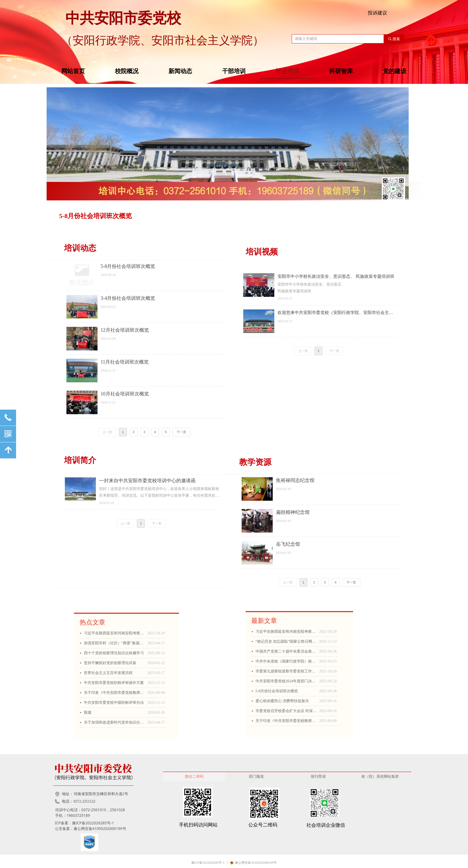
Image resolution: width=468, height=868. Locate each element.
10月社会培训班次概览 (125, 394)
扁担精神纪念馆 (293, 512)
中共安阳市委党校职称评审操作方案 (114, 683)
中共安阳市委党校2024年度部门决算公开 (286, 681)
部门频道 (256, 777)
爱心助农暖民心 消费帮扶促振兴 (282, 701)
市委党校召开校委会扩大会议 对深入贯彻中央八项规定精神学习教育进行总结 (286, 711)
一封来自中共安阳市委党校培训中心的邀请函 (147, 481)
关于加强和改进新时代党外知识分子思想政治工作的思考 (114, 722)
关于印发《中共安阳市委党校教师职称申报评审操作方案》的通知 (114, 693)
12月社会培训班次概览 (125, 330)
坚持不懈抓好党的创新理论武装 (110, 663)
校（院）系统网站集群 (380, 777)
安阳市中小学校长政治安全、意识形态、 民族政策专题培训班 (336, 276)
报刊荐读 (318, 777)
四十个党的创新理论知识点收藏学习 (114, 653)
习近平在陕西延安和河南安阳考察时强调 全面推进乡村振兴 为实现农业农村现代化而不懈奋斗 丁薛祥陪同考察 (114, 633)
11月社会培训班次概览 (125, 362)
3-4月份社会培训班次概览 (128, 298)
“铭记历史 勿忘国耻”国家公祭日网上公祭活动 (286, 641)
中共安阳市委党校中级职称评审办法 (114, 703)
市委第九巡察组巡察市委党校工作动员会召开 (286, 671)
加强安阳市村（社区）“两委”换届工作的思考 (114, 643)
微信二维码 (194, 777)
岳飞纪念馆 (288, 544)
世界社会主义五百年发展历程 (108, 673)
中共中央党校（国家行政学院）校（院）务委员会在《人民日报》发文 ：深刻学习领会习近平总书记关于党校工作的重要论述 (286, 661)
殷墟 (88, 712)
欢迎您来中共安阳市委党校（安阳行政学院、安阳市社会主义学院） (335, 313)
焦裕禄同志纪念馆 (295, 480)
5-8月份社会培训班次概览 (96, 216)
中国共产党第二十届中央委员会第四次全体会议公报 (286, 651)
